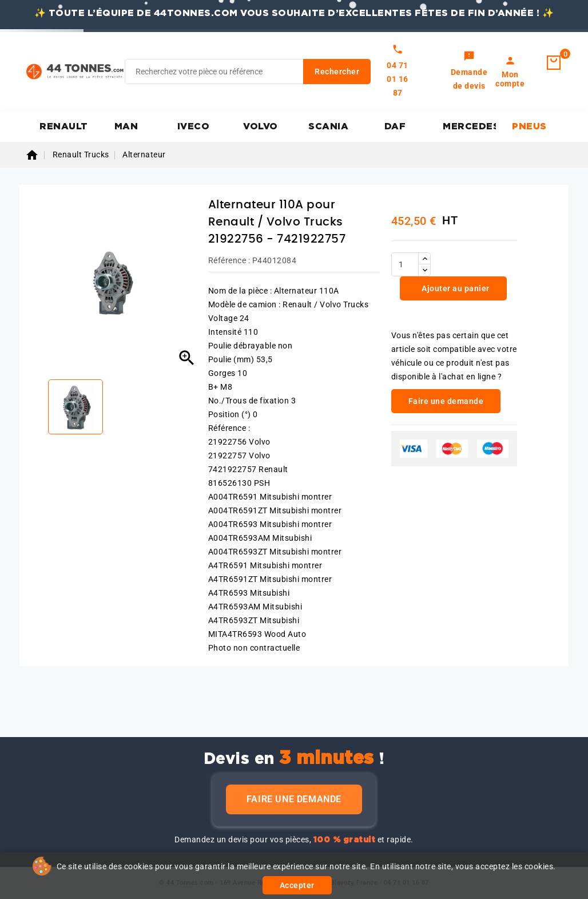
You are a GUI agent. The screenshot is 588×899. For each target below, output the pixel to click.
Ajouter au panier (455, 288)
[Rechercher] (248, 72)
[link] (469, 72)
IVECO (194, 126)
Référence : (229, 260)
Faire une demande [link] (446, 401)
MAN (126, 126)
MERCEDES (469, 126)
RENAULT (64, 126)
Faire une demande (294, 799)
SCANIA (328, 126)
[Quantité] (405, 264)
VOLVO (261, 126)
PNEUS (529, 126)
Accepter (297, 885)
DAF (395, 126)
